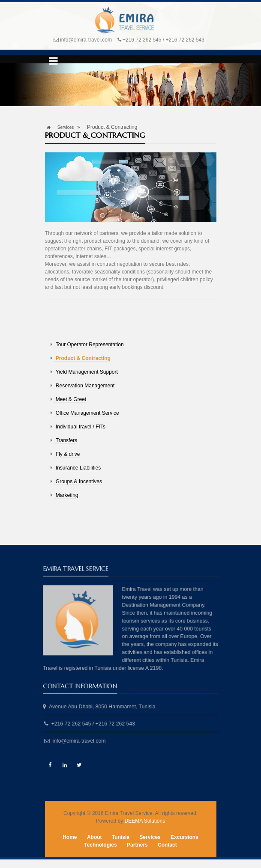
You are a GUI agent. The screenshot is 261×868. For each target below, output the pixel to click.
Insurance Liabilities (78, 468)
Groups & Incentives (79, 482)
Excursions (184, 837)
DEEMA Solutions (145, 821)
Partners (137, 845)
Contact (167, 845)
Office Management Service (87, 413)
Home (70, 837)
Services (66, 127)
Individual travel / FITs (81, 427)
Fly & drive (68, 454)
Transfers (66, 440)
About (94, 837)
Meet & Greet (71, 399)
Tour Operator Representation (90, 345)
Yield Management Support (87, 372)
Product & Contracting (83, 358)
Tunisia (121, 837)
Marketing (67, 495)
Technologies (100, 845)
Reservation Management (85, 386)
